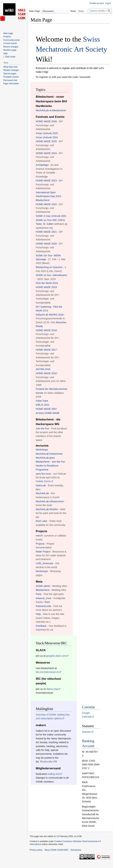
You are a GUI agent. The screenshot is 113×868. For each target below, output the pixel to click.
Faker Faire (42, 401)
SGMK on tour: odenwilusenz (51, 275)
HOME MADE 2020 (46, 244)
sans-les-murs (43, 474)
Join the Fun (42, 428)
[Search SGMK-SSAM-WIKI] (100, 11)
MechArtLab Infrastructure (50, 501)
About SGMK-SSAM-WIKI (56, 850)
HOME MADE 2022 (46, 204)
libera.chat (52, 689)
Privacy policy (36, 850)
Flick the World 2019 (47, 283)
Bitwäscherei (43, 590)
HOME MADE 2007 (46, 409)
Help (38, 614)
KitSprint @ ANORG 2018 (50, 315)
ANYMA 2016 (43, 369)
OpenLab (41, 485)
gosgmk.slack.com (56, 656)
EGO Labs (41, 521)
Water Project (43, 552)
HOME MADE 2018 (46, 330)
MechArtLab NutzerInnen (49, 454)
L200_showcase (44, 563)
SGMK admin (43, 586)
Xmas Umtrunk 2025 (47, 133)
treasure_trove (44, 598)
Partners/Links (43, 606)
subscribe (47, 762)
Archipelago (42, 165)
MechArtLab (42, 493)
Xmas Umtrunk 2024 (47, 137)
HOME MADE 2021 (46, 232)
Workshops (42, 450)
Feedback (41, 626)
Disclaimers (76, 850)
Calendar (88, 707)
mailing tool (53, 774)
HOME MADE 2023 (46, 181)
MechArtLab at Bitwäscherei (51, 110)
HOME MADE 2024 (46, 153)
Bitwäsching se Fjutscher (49, 267)
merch (39, 536)
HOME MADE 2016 (46, 373)
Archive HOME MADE (48, 413)
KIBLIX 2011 (43, 405)
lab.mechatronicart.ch (47, 672)
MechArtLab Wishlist (47, 509)
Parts (39, 594)
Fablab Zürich (43, 481)
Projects (40, 544)
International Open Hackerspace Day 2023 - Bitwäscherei (49, 196)
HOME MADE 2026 (46, 121)
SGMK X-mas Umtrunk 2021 (51, 216)
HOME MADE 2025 (46, 141)
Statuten (86, 732)
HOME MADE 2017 (46, 350)
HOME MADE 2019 (46, 287)
